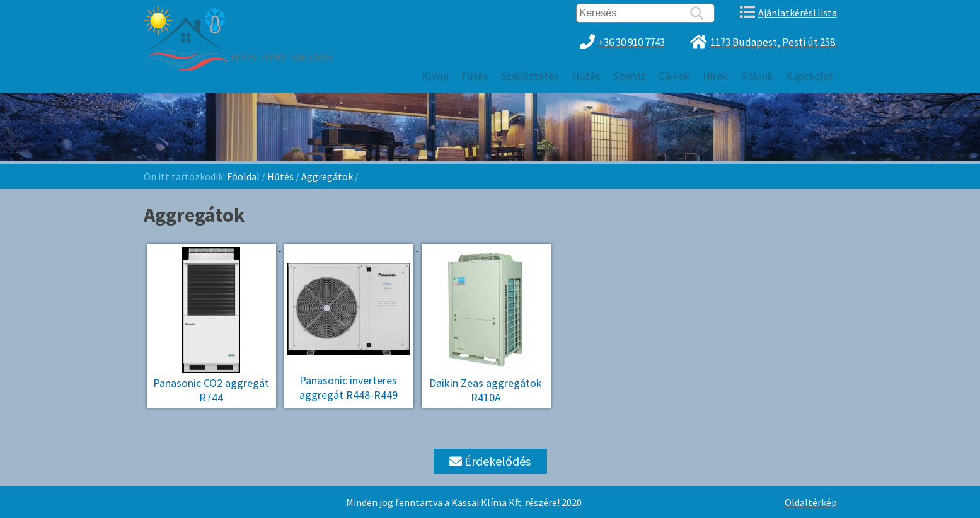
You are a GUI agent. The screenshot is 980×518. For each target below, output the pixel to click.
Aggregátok (327, 176)
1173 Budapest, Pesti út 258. (774, 42)
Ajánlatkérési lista (798, 13)
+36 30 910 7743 (631, 42)
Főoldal (243, 176)
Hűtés (280, 176)
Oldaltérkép (811, 502)
